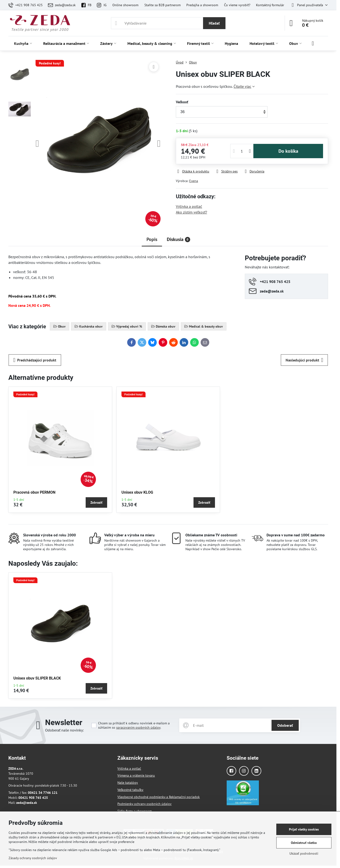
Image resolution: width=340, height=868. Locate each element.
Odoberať (285, 725)
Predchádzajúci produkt (35, 360)
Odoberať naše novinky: (64, 730)
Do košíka (288, 151)
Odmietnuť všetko (304, 843)
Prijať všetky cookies (304, 829)
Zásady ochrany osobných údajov (33, 858)
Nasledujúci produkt (304, 360)
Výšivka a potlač (189, 206)
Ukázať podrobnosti (304, 853)
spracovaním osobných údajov (138, 727)
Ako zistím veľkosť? (191, 212)
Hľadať (214, 23)
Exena (194, 181)
